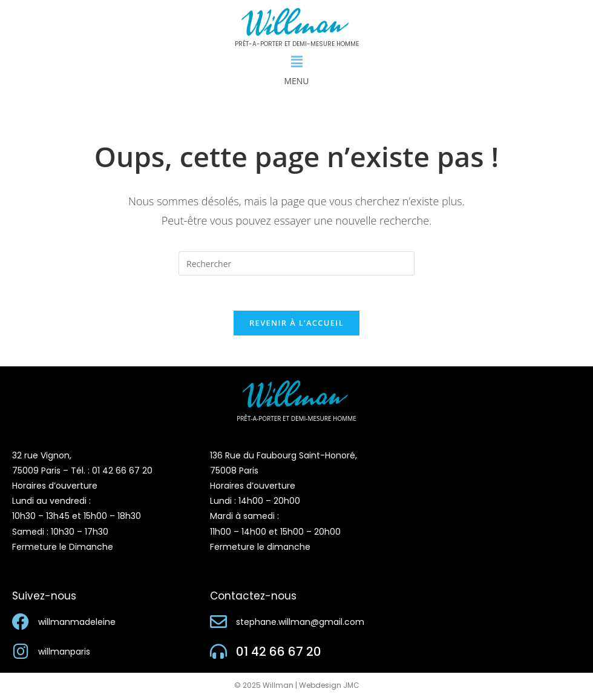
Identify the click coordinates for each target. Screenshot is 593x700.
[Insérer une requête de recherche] (296, 263)
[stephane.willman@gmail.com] (218, 624)
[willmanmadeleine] (21, 624)
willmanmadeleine (77, 624)
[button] (296, 62)
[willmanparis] (21, 653)
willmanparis (64, 653)
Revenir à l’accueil (296, 325)
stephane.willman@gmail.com (300, 624)
